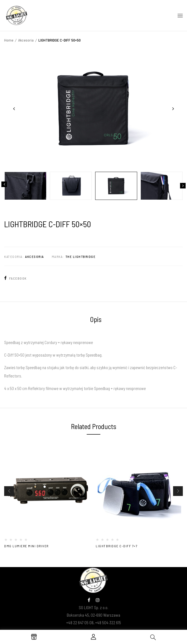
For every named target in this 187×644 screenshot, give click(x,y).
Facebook (15, 278)
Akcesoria (26, 40)
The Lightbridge (81, 256)
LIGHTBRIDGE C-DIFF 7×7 (117, 546)
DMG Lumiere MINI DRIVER (26, 546)
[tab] (96, 320)
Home (9, 40)
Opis (96, 319)
